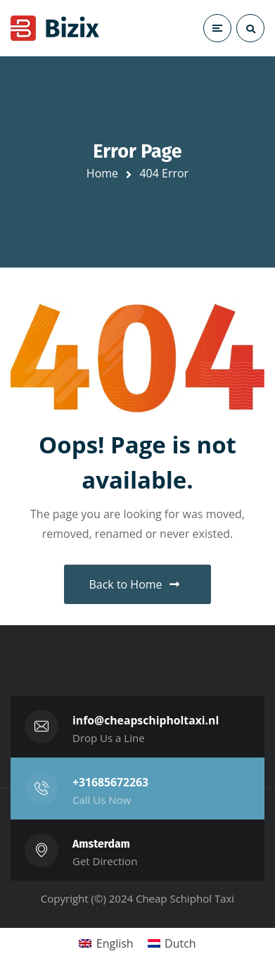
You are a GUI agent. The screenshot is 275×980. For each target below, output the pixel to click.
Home (102, 173)
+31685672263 (110, 782)
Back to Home (134, 584)
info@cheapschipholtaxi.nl (146, 720)
